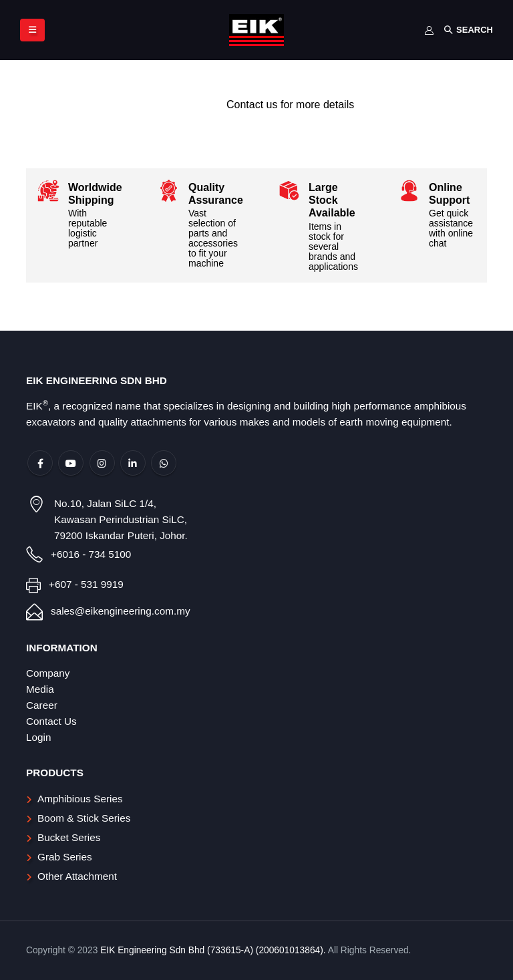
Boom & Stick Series (84, 818)
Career (42, 705)
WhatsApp (164, 463)
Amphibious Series (80, 799)
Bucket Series (69, 837)
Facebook (40, 463)
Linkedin (133, 463)
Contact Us (51, 721)
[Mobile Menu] (32, 30)
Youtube (71, 463)
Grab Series (65, 857)
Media (40, 689)
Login (38, 737)
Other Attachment (77, 876)
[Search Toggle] (468, 30)
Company (48, 673)
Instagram (102, 463)
